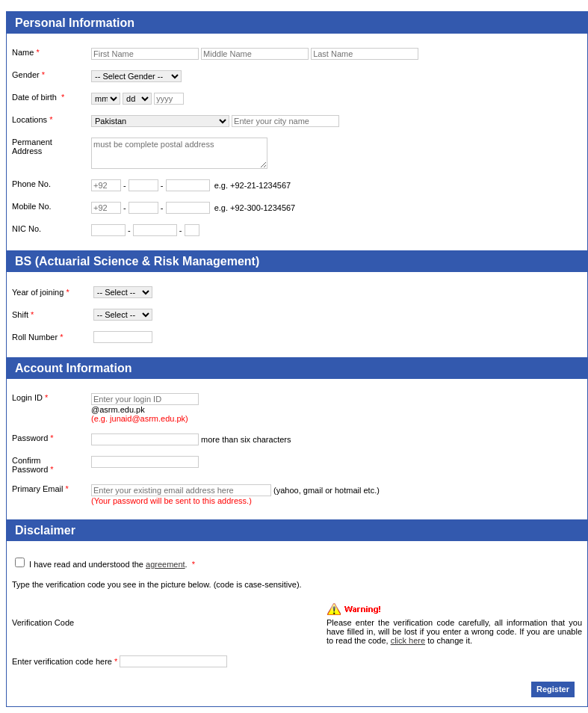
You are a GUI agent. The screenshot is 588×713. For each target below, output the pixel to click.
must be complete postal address (179, 153)
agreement (165, 564)
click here (408, 641)
